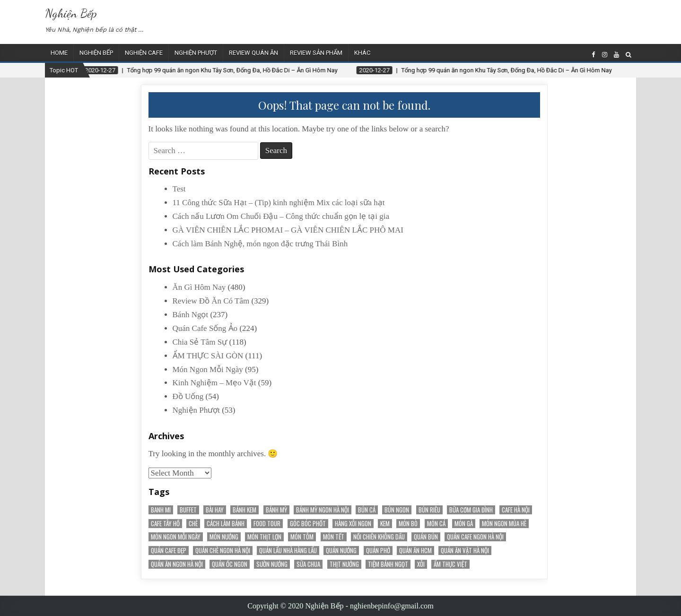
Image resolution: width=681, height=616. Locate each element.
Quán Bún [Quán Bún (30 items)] (426, 537)
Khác (362, 53)
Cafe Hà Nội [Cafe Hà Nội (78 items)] (516, 510)
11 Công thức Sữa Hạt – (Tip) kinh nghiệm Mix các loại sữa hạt (279, 203)
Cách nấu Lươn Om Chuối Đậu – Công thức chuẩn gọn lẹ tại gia (281, 216)
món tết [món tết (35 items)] (334, 537)
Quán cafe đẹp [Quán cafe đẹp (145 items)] (169, 551)
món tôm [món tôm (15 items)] (302, 537)
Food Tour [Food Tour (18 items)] (267, 524)
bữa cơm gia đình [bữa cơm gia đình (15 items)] (471, 510)
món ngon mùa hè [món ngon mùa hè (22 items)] (504, 524)
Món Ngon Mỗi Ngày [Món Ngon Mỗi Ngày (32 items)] (176, 537)
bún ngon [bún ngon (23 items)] (397, 510)
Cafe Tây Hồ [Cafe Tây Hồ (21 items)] (165, 524)
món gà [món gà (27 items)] (464, 524)
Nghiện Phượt (196, 53)
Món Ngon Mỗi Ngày (208, 369)
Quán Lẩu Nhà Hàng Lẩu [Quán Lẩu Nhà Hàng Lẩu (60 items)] (288, 551)
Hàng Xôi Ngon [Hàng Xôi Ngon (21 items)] (353, 524)
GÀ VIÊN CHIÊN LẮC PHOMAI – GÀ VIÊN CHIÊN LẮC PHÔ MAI (288, 230)
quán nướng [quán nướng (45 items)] (341, 551)
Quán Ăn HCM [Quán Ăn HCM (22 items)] (415, 551)
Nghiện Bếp (71, 13)
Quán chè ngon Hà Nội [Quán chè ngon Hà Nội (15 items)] (223, 551)
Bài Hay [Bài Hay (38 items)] (215, 510)
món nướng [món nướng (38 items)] (224, 537)
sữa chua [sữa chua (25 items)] (308, 564)
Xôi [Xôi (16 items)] (421, 564)
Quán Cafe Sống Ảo (205, 328)
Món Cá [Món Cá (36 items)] (436, 524)
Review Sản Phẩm (316, 53)
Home (59, 53)
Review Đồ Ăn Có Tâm (211, 301)
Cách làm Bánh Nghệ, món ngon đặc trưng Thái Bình (260, 244)
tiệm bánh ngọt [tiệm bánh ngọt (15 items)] (388, 564)
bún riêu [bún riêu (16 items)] (429, 510)
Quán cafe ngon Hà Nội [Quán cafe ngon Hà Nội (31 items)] (475, 537)
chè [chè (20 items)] (193, 524)
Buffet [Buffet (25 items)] (188, 510)
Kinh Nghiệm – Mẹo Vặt (214, 383)
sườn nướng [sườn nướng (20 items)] (272, 564)
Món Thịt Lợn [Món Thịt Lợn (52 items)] (264, 537)
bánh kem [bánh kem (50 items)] (244, 510)
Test (179, 189)
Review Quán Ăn (253, 53)
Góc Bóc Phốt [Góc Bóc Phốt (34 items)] (308, 524)
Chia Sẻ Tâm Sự (200, 342)
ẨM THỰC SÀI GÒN (208, 356)
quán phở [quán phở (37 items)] (378, 551)
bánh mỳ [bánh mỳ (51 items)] (276, 510)
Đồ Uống (188, 396)
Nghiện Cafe (144, 53)
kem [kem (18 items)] (385, 524)
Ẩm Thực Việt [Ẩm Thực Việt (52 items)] (450, 564)
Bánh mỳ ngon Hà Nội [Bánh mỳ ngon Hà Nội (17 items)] (323, 510)
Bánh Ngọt (191, 315)
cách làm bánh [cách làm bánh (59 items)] (226, 524)
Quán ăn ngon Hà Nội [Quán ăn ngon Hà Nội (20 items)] (177, 564)
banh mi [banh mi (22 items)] (161, 510)
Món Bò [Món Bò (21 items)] (408, 524)
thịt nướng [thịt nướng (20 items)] (344, 564)
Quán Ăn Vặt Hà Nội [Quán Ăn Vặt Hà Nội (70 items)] (465, 551)
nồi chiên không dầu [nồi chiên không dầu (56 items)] (379, 537)
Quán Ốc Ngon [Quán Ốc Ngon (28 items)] (230, 564)
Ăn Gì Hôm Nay (199, 287)
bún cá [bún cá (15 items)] (367, 510)
